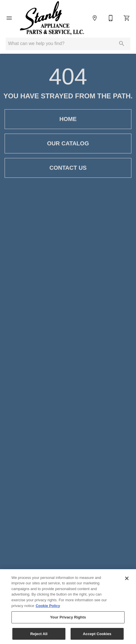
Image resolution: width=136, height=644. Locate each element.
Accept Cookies (97, 635)
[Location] (95, 18)
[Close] (127, 579)
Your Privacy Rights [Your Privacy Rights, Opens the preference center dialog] (68, 618)
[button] (9, 18)
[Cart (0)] (127, 18)
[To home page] (52, 18)
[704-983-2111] (111, 18)
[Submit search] (122, 44)
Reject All (39, 635)
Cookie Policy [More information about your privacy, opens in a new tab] (48, 607)
